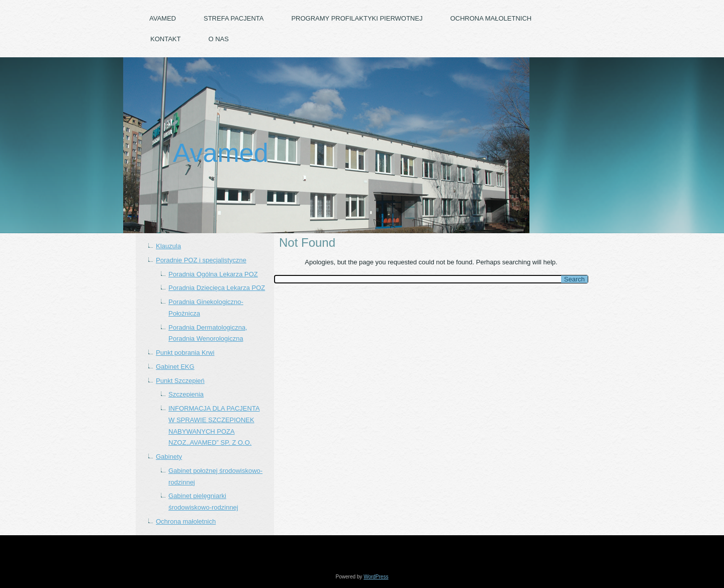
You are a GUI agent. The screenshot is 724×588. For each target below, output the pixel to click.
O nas (218, 39)
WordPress (376, 577)
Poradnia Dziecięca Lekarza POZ (217, 288)
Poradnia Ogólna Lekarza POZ (213, 274)
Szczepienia (186, 394)
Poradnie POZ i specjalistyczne (201, 260)
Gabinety (169, 457)
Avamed (163, 18)
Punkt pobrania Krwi (185, 353)
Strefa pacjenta (234, 18)
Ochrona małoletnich (491, 18)
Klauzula (168, 246)
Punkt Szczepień (180, 381)
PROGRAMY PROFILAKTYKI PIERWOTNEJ (357, 18)
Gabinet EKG (175, 367)
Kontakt (165, 39)
